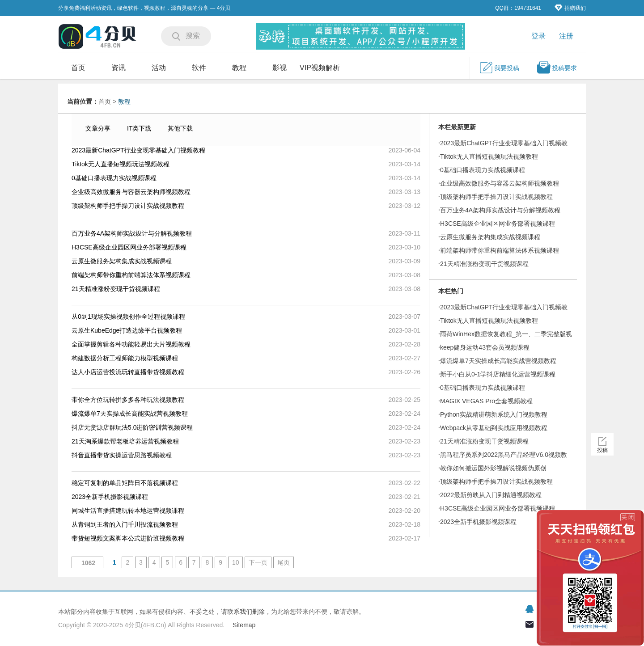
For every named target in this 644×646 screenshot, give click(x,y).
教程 (239, 68)
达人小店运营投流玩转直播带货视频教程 (128, 372)
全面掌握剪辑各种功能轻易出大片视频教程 (131, 344)
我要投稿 (499, 68)
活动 (159, 68)
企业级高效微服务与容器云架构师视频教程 (131, 192)
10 (236, 562)
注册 (566, 36)
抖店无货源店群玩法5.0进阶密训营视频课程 (132, 427)
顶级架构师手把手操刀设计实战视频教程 (128, 206)
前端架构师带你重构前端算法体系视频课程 (131, 275)
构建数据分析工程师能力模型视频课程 (125, 358)
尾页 (284, 562)
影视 (280, 68)
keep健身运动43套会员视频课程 (485, 347)
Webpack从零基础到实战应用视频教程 (494, 428)
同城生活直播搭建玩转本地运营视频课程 (128, 511)
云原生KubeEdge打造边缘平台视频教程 (127, 330)
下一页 (258, 562)
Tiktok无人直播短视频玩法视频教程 (121, 164)
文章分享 (98, 128)
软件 (199, 68)
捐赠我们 (570, 8)
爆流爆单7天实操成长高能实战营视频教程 (130, 414)
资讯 (119, 68)
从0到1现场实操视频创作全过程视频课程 (128, 317)
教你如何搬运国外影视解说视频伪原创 (493, 468)
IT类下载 (139, 128)
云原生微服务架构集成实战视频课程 (122, 261)
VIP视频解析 (320, 68)
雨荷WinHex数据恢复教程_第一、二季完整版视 (506, 334)
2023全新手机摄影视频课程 (110, 497)
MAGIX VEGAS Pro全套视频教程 (486, 401)
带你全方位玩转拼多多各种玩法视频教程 (128, 400)
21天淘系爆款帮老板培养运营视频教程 (125, 441)
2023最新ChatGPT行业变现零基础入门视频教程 (139, 150)
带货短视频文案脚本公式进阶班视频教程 (128, 538)
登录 (538, 36)
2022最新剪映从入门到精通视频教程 (491, 495)
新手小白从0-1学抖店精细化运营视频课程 (498, 374)
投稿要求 (557, 68)
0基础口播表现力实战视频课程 (114, 178)
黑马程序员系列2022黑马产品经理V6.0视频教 (504, 455)
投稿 (602, 450)
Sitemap (244, 625)
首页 (78, 68)
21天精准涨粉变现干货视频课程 (116, 289)
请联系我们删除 (243, 612)
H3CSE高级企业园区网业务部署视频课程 (129, 247)
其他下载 (180, 128)
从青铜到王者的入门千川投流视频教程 (125, 524)
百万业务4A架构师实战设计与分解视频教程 (132, 233)
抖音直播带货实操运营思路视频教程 (122, 455)
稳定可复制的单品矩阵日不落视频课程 (125, 483)
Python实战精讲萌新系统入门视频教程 (494, 414)
